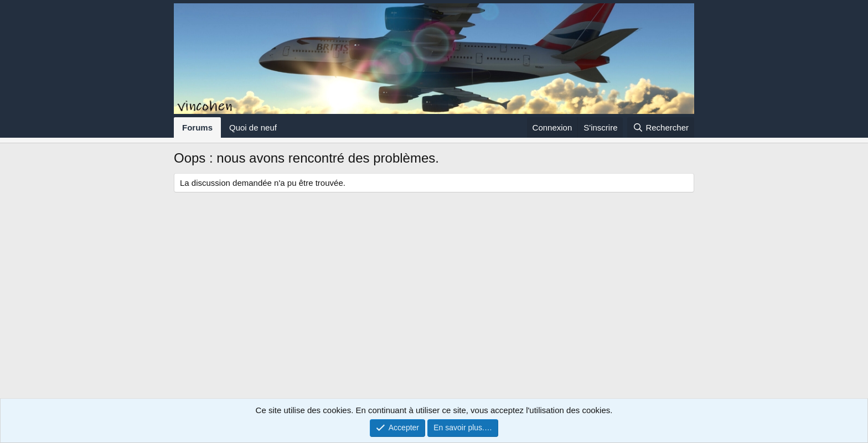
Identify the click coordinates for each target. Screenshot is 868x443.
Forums (197, 127)
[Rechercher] (661, 127)
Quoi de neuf (253, 127)
